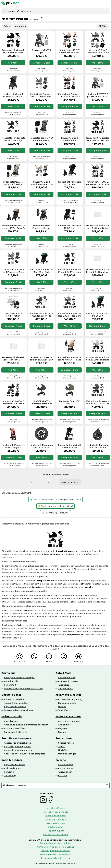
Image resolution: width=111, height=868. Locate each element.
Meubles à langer (67, 754)
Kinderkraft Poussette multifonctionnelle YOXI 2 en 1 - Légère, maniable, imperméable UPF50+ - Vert (41, 315)
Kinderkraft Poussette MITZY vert (98, 315)
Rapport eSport (56, 831)
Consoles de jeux (67, 703)
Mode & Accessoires (68, 716)
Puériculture (64, 738)
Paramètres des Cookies (56, 835)
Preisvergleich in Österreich (56, 851)
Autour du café (66, 765)
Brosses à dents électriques (18, 710)
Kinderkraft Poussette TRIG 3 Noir (70, 227)
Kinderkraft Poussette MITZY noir (70, 183)
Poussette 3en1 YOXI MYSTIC (70, 403)
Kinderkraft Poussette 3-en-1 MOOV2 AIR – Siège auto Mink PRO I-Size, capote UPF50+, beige (70, 95)
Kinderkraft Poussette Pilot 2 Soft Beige (13, 183)
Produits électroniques (16, 738)
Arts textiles (64, 725)
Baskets (62, 732)
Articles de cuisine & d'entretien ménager (26, 725)
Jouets (61, 746)
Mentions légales (56, 808)
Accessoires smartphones (17, 743)
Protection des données (56, 812)
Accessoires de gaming (70, 699)
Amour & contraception (16, 703)
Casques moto (66, 688)
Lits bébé (63, 750)
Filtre (103, 26)
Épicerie (61, 760)
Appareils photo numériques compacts (24, 754)
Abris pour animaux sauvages (19, 678)
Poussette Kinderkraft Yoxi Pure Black (70, 446)
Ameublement (12, 721)
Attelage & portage (68, 681)
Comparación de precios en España (56, 847)
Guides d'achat (56, 827)
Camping (9, 772)
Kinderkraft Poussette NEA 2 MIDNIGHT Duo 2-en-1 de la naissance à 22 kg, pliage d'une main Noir (98, 139)
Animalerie (8, 673)
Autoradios (64, 685)
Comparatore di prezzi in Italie (56, 843)
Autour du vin (65, 772)
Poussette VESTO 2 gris (41, 51)
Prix (7, 26)
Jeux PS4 (63, 710)
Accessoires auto (67, 678)
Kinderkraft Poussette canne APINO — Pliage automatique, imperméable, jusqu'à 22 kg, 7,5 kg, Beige (70, 359)
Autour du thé (65, 768)
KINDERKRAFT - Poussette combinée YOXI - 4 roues (41, 403)
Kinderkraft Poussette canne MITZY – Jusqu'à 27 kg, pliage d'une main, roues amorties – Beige (13, 227)
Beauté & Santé (11, 695)
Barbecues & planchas (16, 732)
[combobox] (58, 11)
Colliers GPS (10, 685)
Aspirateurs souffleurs (15, 728)
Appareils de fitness (14, 765)
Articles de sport (13, 768)
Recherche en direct (56, 816)
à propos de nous (56, 823)
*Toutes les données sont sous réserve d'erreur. (56, 863)
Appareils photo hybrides (17, 746)
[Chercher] (4, 11)
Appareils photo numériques (19, 750)
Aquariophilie (11, 681)
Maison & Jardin (12, 716)
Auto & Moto (63, 673)
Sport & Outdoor (12, 760)
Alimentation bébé (14, 699)
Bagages (63, 728)
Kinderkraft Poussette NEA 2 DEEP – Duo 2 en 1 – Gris (98, 403)
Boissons (63, 775)
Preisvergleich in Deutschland (56, 854)
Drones (62, 707)
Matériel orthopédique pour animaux (23, 688)
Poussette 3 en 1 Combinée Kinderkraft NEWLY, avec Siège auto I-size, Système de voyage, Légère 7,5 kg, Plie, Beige (41, 183)
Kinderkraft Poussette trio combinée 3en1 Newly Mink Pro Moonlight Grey (41, 95)
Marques (21, 26)
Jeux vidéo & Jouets (68, 695)
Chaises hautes (66, 743)
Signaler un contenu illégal (56, 474)
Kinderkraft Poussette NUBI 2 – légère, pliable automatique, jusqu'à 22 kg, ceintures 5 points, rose (13, 446)
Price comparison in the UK (56, 858)
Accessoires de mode (69, 721)
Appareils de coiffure (15, 707)
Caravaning (10, 775)
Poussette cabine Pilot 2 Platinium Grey (41, 139)
